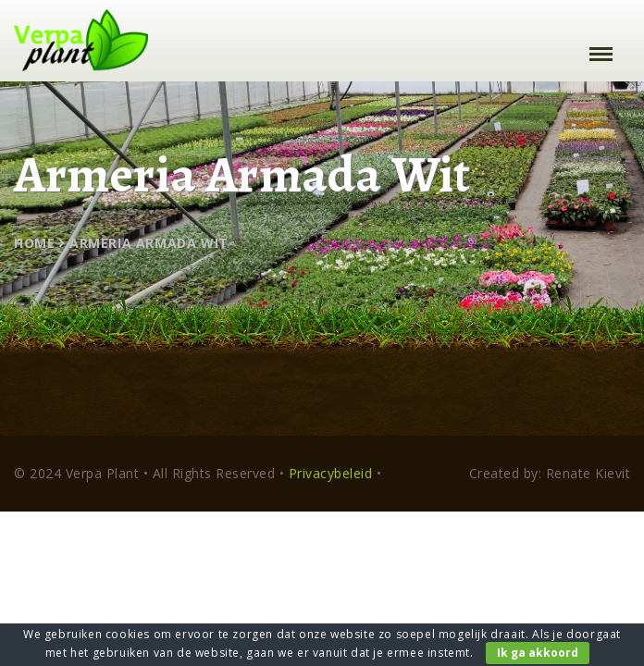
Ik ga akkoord (538, 653)
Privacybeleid (331, 473)
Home (34, 243)
